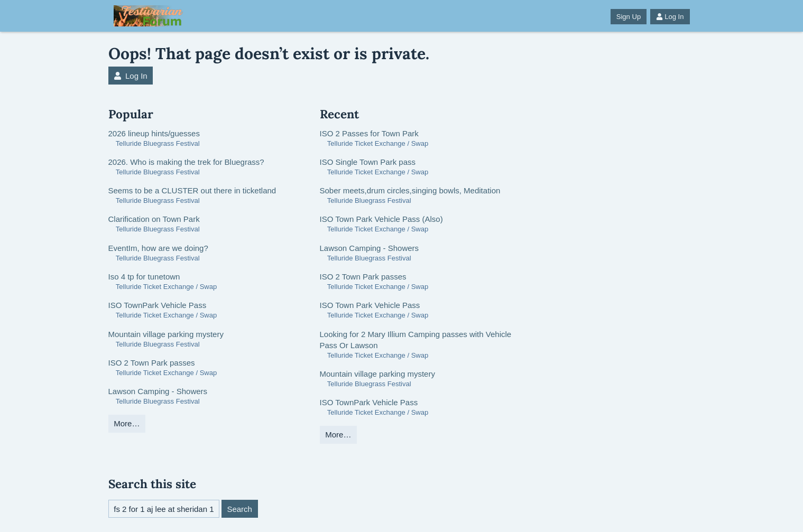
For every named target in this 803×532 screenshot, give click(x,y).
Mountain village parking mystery (166, 334)
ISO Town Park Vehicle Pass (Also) (381, 219)
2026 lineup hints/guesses (154, 133)
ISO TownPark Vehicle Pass (158, 305)
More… (127, 423)
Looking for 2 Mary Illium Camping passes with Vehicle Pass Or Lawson (416, 340)
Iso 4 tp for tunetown (144, 277)
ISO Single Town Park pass (368, 162)
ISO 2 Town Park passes (152, 363)
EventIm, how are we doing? (158, 248)
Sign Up (629, 17)
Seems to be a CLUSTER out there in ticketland (192, 190)
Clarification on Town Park (154, 219)
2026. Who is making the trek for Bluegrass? (186, 162)
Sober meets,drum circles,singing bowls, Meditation (410, 190)
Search (239, 509)
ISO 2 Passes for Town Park (369, 133)
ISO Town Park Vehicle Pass (370, 305)
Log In (670, 17)
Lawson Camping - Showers (158, 391)
